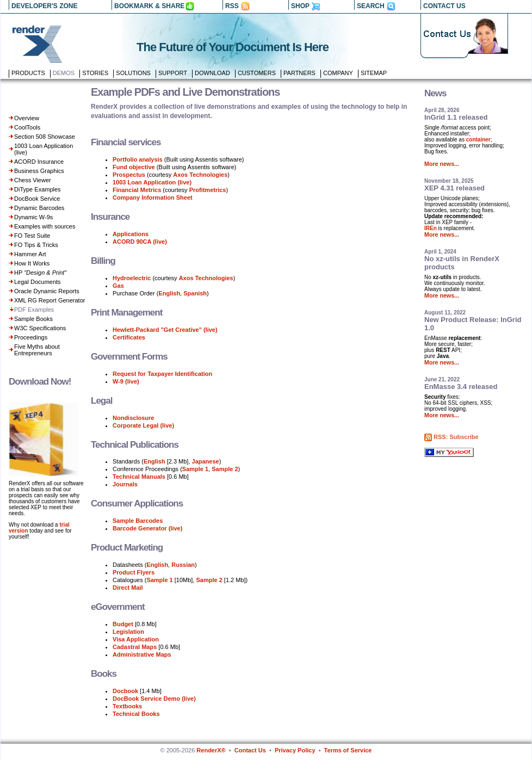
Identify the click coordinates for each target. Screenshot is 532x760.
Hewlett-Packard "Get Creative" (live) (165, 330)
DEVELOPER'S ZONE (45, 6)
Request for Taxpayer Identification (162, 374)
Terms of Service (348, 750)
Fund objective (134, 167)
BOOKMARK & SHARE (149, 6)
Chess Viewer (33, 180)
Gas (118, 286)
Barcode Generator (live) (147, 528)
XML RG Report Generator (50, 300)
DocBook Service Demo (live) (154, 699)
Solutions (133, 73)
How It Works (32, 263)
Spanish (195, 293)
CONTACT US (444, 6)
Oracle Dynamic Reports (47, 291)
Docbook (125, 691)
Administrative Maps (142, 654)
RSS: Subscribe (456, 437)
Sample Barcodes (138, 521)
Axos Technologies (200, 175)
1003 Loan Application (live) (152, 182)
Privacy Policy (295, 750)
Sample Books (33, 319)
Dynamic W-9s (33, 217)
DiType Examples (38, 189)
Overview (27, 118)
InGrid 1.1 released (456, 117)
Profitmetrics (208, 190)
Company (338, 73)
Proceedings (31, 337)
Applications (131, 234)
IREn (431, 228)
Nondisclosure (133, 418)
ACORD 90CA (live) (140, 242)
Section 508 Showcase (45, 137)
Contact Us (250, 750)
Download (212, 73)
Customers (257, 73)
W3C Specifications (40, 328)
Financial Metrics (137, 190)
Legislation (128, 632)
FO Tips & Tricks (36, 245)
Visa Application (136, 639)
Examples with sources (45, 226)
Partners (299, 73)
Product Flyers (134, 572)
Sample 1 (195, 469)
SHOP (300, 6)
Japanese (206, 461)
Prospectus (129, 175)
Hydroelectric (132, 278)
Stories (95, 73)
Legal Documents (38, 282)
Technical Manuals (139, 477)
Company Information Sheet (153, 197)
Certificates (129, 337)
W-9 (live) (126, 381)
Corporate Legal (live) (143, 425)
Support (173, 73)
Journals (125, 484)
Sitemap (374, 73)
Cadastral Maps (135, 647)
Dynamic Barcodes (39, 208)
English (169, 293)
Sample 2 (225, 469)
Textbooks (127, 706)
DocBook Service (37, 199)
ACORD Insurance (39, 162)
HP (40, 273)
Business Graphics (39, 171)
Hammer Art (30, 254)
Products (28, 73)
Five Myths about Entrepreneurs (37, 350)
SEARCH (371, 6)
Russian (183, 565)
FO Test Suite (32, 236)
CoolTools (27, 127)
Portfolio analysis (138, 159)
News (435, 93)
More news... (442, 164)
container (478, 140)
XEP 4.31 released (454, 188)
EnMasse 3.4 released (461, 387)
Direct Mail (128, 588)
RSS (232, 6)
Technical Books (136, 714)
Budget (123, 624)
